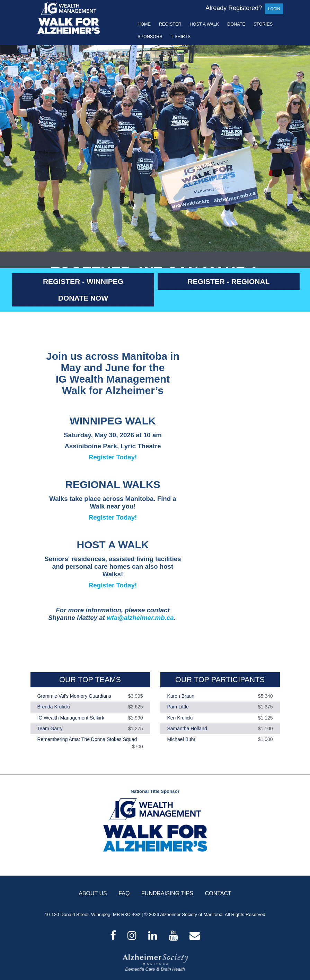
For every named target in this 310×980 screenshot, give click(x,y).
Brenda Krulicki (54, 707)
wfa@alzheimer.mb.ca (140, 618)
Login (274, 9)
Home (144, 24)
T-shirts (181, 37)
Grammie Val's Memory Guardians (74, 696)
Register (170, 24)
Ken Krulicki (180, 718)
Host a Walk (204, 24)
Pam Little (178, 707)
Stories (263, 24)
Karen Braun (181, 696)
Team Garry (50, 729)
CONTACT (218, 893)
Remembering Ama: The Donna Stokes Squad (87, 739)
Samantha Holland (187, 729)
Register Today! (113, 457)
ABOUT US (93, 893)
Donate (236, 24)
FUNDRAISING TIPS (167, 893)
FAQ (124, 893)
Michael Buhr (181, 739)
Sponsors (150, 37)
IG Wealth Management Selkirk (71, 718)
